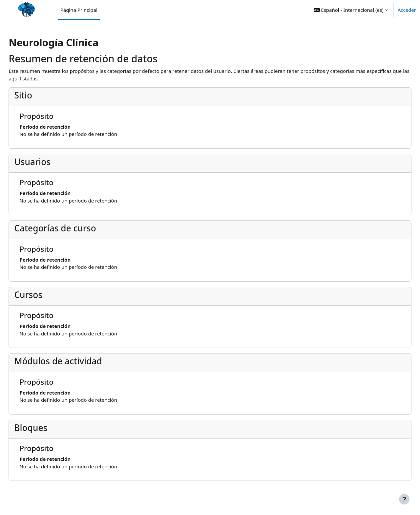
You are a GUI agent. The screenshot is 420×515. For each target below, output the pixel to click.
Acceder (407, 10)
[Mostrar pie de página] (404, 499)
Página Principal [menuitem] (79, 10)
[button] (351, 10)
